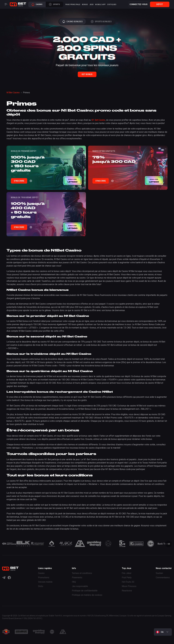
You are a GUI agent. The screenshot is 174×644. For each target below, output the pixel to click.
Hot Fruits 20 (128, 582)
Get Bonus (87, 74)
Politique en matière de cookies (87, 595)
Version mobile (45, 582)
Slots (41, 586)
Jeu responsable (80, 586)
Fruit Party (127, 578)
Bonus (85, 5)
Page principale (73, 5)
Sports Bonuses (101, 22)
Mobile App (100, 5)
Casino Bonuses (73, 21)
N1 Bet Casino (98, 120)
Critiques (112, 5)
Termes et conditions (82, 573)
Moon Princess (129, 586)
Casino (37, 4)
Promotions (44, 578)
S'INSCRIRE (19, 181)
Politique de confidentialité (85, 591)
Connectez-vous (139, 4)
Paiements (77, 578)
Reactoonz (127, 591)
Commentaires (163, 578)
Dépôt (160, 4)
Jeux (92, 5)
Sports (54, 4)
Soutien (159, 573)
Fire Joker (127, 573)
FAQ (74, 582)
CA (160, 632)
